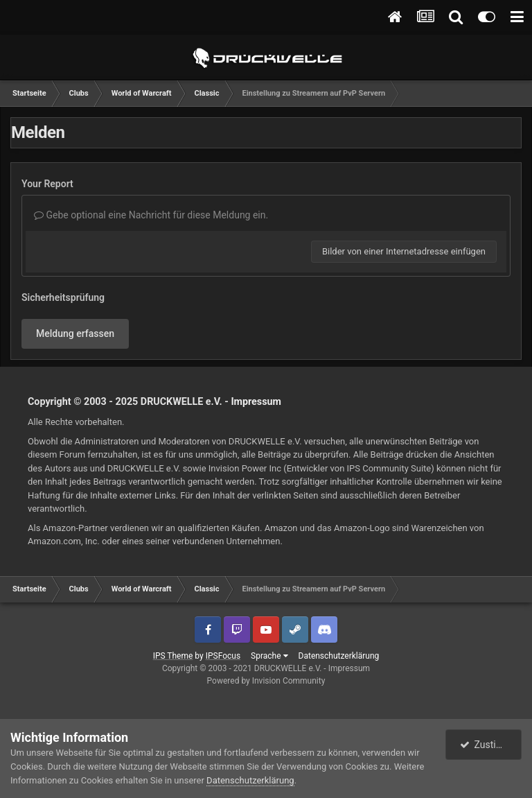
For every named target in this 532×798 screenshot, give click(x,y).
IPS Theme (173, 656)
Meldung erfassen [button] (75, 333)
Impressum (256, 401)
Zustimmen (491, 745)
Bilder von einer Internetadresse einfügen (404, 251)
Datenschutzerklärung (339, 656)
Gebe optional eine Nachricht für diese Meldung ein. (151, 215)
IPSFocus (223, 656)
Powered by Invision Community (266, 681)
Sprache (269, 656)
